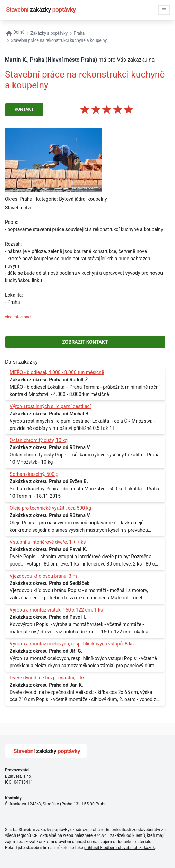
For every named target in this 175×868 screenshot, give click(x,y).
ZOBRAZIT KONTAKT (85, 342)
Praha (26, 199)
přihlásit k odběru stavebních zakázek (120, 848)
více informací (18, 317)
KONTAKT (24, 109)
